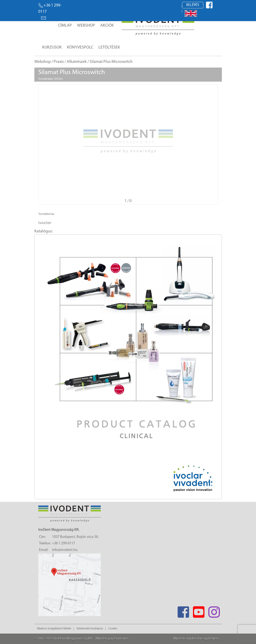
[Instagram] (214, 610)
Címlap (65, 26)
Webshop (86, 26)
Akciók (107, 26)
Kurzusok (52, 47)
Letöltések (109, 47)
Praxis (59, 62)
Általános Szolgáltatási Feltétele (54, 629)
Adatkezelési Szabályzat (90, 629)
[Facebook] (183, 610)
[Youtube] (199, 610)
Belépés (193, 5)
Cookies (113, 629)
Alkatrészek (77, 62)
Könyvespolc (80, 47)
